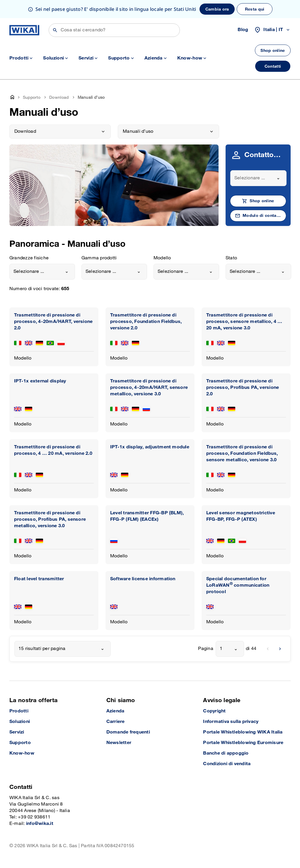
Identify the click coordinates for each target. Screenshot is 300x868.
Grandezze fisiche (29, 258)
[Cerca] (114, 30)
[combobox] (258, 178)
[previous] (268, 649)
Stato (231, 258)
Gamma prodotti (99, 258)
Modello (162, 258)
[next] (280, 649)
